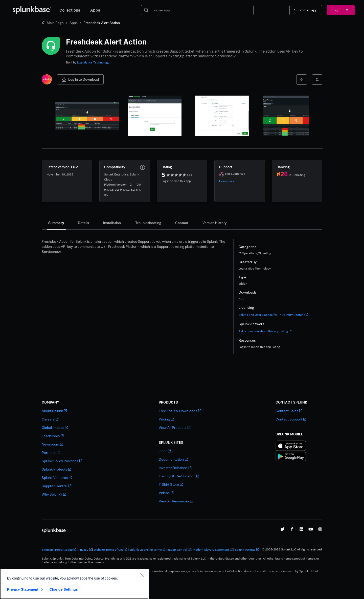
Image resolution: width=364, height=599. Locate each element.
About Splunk (54, 411)
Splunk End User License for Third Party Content (273, 315)
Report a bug (66, 550)
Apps (95, 10)
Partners (51, 452)
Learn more (227, 181)
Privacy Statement (23, 589)
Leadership (53, 436)
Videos (166, 493)
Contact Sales (289, 411)
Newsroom (52, 444)
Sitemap (47, 550)
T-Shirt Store (171, 484)
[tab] (56, 223)
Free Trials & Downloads (180, 411)
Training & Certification (179, 476)
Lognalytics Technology (93, 62)
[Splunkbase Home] (32, 10)
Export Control (179, 550)
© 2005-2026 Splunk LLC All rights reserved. (292, 549)
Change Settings (64, 589)
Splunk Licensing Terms (147, 550)
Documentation (173, 459)
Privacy (85, 550)
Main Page (53, 23)
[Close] (142, 575)
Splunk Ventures (57, 478)
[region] (74, 584)
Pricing (166, 419)
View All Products (175, 427)
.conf (165, 451)
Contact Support (291, 419)
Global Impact (55, 427)
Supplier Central (56, 486)
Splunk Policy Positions (62, 461)
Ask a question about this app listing (265, 331)
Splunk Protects (56, 469)
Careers (50, 419)
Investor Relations (175, 468)
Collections (70, 10)
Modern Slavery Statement (213, 550)
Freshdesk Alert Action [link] (102, 23)
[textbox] (201, 10)
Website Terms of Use (110, 550)
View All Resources (176, 501)
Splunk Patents (247, 550)
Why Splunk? (54, 494)
